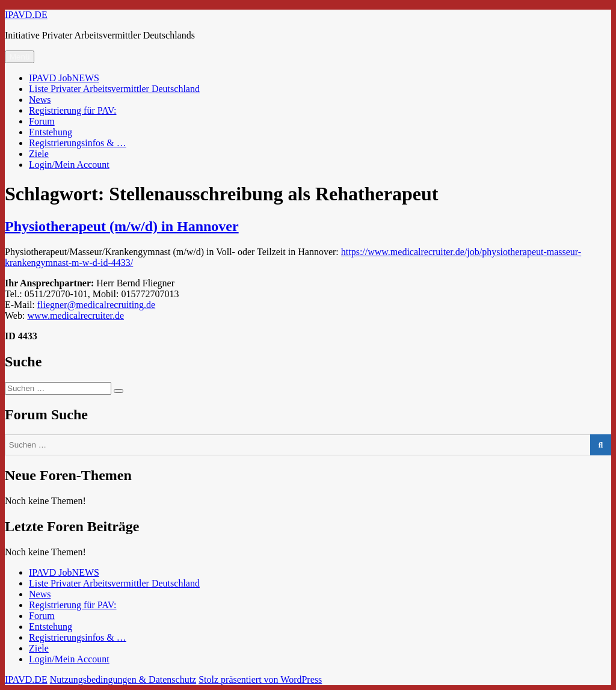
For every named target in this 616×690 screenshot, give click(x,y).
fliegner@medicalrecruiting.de (96, 305)
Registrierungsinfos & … (78, 143)
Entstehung (51, 132)
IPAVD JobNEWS (64, 78)
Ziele (39, 154)
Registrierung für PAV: (72, 110)
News (40, 100)
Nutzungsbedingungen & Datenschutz (123, 679)
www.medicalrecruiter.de (75, 316)
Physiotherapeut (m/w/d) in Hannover (122, 226)
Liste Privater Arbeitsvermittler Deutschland (114, 89)
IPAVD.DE (26, 15)
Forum (42, 121)
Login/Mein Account (69, 165)
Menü (20, 57)
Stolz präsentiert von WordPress (260, 679)
